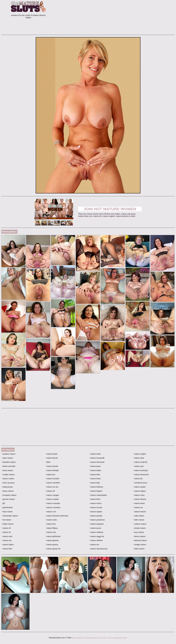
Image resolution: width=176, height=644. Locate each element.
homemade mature (10, 516)
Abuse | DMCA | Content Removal (85, 638)
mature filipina (51, 528)
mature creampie (53, 503)
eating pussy (7, 487)
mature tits (138, 479)
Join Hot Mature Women (110, 209)
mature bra (50, 475)
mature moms (95, 503)
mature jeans (95, 466)
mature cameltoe (53, 483)
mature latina (95, 479)
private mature (139, 528)
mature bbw (7, 549)
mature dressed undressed (57, 516)
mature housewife (97, 458)
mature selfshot (96, 540)
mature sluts (138, 458)
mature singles (139, 454)
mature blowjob (52, 470)
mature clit (50, 491)
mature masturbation (98, 495)
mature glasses (52, 540)
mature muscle (96, 507)
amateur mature (8, 454)
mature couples (52, 499)
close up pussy (8, 483)
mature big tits (51, 458)
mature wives (139, 503)
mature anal (7, 536)
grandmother (7, 507)
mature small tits (140, 462)
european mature (9, 495)
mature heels (95, 454)
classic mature (8, 479)
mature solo (138, 466)
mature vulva (139, 495)
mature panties (96, 516)
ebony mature (7, 491)
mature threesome (141, 475)
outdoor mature (140, 524)
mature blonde (52, 466)
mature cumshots (53, 507)
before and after (8, 466)
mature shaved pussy (98, 549)
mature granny (52, 545)
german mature (8, 499)
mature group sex (53, 549)
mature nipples (96, 512)
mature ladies (95, 470)
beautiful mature (8, 462)
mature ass (6, 540)
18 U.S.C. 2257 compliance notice (113, 638)
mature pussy (95, 528)
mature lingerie (96, 491)
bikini (48, 462)
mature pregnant (96, 524)
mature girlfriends (53, 536)
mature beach (51, 454)
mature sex (94, 545)
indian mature (7, 524)
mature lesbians (96, 487)
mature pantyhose (97, 520)
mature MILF (95, 499)
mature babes (7, 545)
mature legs (94, 483)
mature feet (50, 524)
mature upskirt (139, 487)
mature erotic (51, 520)
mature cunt (51, 512)
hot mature (6, 520)
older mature (139, 520)
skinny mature (139, 536)
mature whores (139, 499)
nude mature (139, 516)
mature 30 (6, 528)
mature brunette (52, 479)
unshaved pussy (140, 483)
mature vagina (139, 491)
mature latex (95, 475)
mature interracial (97, 462)
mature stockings (140, 470)
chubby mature (8, 475)
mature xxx (138, 507)
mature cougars (52, 495)
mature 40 (6, 532)
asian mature (7, 458)
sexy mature (138, 532)
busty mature (7, 470)
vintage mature (139, 545)
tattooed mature (140, 540)
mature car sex (52, 487)
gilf (3, 503)
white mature (139, 549)
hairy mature (7, 512)
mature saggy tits (97, 536)
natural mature (139, 512)
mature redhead (96, 532)
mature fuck (50, 532)
